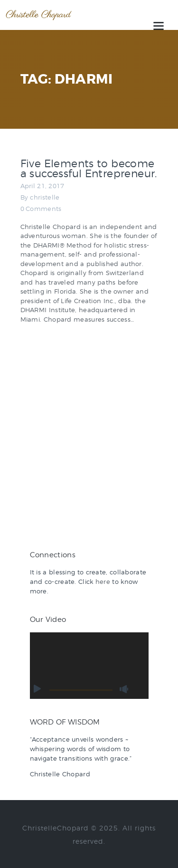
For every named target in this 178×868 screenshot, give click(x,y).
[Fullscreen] (139, 689)
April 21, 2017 (42, 186)
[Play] (37, 689)
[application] (89, 666)
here (103, 582)
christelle (45, 197)
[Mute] (124, 689)
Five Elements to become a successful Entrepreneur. (89, 169)
